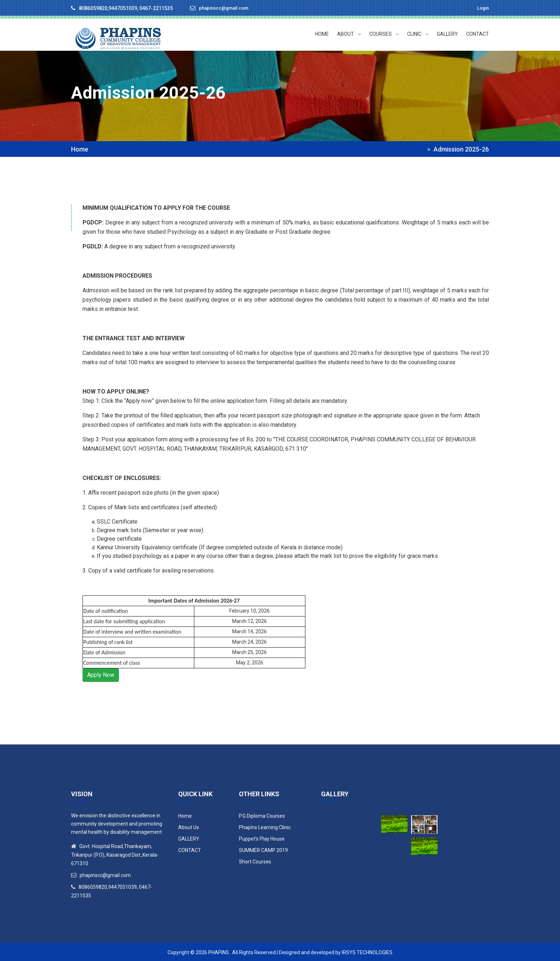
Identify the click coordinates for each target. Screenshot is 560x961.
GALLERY (447, 34)
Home (80, 148)
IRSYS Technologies (367, 951)
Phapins (219, 951)
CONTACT (477, 34)
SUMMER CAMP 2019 (263, 849)
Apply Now (101, 674)
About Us (189, 826)
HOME (322, 34)
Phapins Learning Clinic (265, 826)
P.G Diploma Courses (262, 815)
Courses (384, 34)
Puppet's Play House (262, 838)
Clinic (418, 34)
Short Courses (255, 861)
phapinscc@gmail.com (226, 8)
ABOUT (349, 34)
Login (482, 8)
